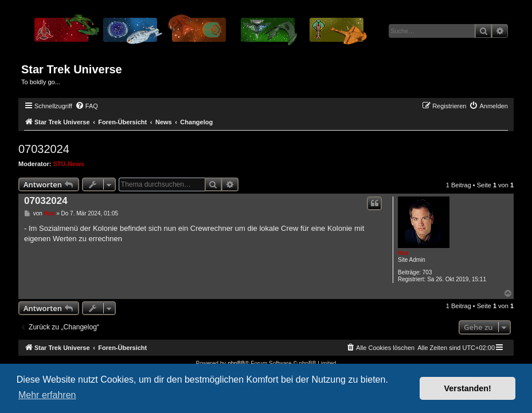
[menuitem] (87, 106)
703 (427, 272)
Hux (403, 253)
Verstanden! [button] (468, 388)
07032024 (44, 149)
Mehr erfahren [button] (47, 395)
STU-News (69, 164)
